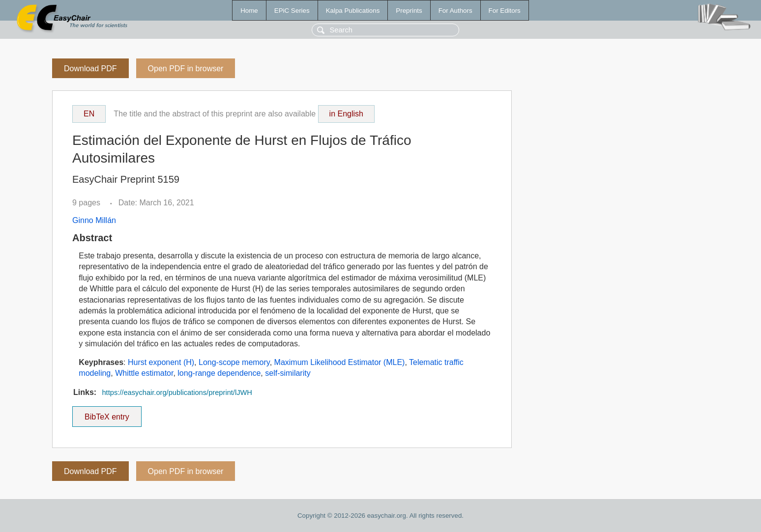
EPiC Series (292, 11)
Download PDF (90, 69)
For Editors (505, 11)
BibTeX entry (107, 414)
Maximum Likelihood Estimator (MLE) (340, 362)
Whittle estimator (144, 373)
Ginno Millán (94, 220)
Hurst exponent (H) (161, 362)
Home (249, 11)
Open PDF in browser (186, 69)
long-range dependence (219, 373)
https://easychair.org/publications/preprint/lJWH (177, 392)
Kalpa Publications (353, 11)
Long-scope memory (234, 362)
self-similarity (288, 373)
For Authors (455, 11)
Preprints (409, 11)
